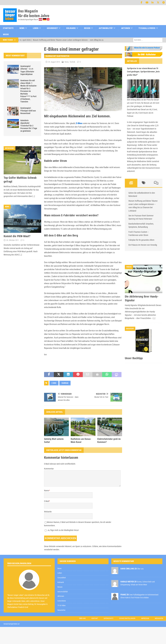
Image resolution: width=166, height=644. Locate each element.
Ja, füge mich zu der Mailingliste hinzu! (62, 530)
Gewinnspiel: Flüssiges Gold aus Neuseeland (28, 111)
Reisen (87, 28)
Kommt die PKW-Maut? (17, 236)
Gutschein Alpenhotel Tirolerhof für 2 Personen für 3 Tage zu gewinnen (29, 126)
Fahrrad (65, 383)
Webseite (48, 512)
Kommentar (49, 469)
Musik (6, 34)
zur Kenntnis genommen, (101, 570)
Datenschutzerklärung (90, 569)
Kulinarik (71, 28)
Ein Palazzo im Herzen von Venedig (143, 245)
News (22, 28)
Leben (36, 28)
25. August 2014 (54, 62)
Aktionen (126, 28)
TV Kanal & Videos (147, 28)
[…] (34, 196)
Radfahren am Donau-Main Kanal (81, 441)
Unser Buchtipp (134, 358)
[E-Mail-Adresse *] (120, 562)
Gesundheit (52, 28)
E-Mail (47, 501)
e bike (54, 383)
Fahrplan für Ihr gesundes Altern (141, 240)
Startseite (8, 28)
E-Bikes (79, 123)
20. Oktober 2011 (13, 240)
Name (47, 491)
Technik (72, 62)
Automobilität (106, 28)
